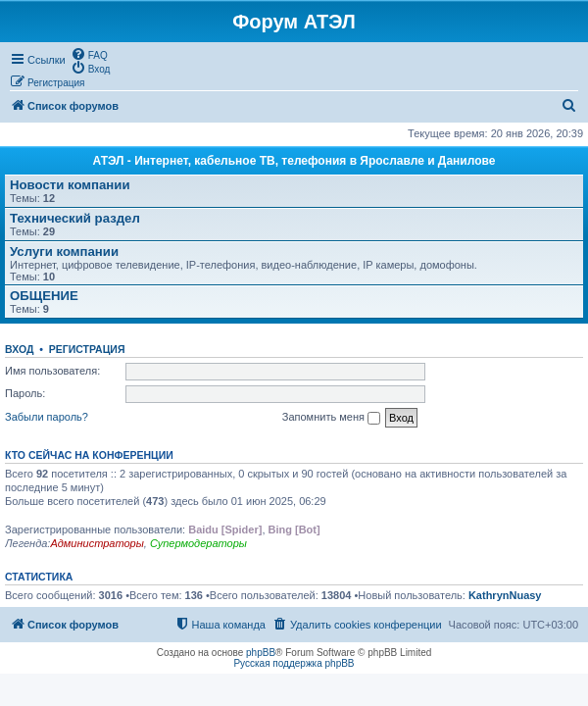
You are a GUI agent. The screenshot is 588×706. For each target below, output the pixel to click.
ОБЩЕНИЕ (44, 296)
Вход (19, 349)
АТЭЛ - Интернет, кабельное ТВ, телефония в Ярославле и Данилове (294, 161)
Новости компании (70, 185)
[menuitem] (89, 54)
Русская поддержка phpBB (294, 663)
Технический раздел (75, 218)
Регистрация (87, 349)
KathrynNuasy (505, 595)
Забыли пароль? (47, 417)
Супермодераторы (198, 543)
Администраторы (97, 543)
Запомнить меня (331, 418)
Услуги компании (64, 252)
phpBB (261, 653)
